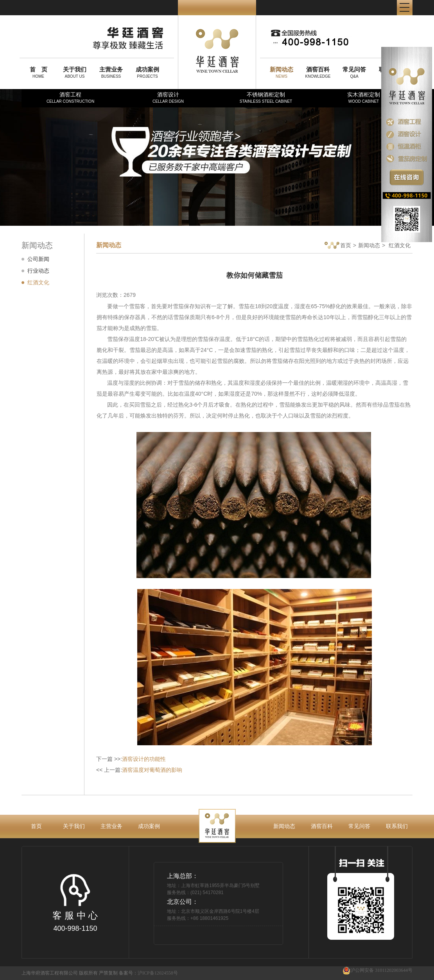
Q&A (354, 72)
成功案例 (149, 826)
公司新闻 (38, 259)
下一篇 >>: (131, 759)
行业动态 (38, 271)
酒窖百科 (322, 826)
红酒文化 (38, 282)
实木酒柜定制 (364, 97)
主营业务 (111, 826)
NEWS (282, 72)
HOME (38, 72)
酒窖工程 (70, 97)
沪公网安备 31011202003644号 (378, 970)
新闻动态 (369, 245)
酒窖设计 (168, 97)
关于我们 (74, 826)
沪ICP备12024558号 (158, 973)
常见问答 (359, 826)
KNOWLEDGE (318, 72)
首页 (338, 246)
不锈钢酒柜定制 (266, 97)
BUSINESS (111, 72)
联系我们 (397, 826)
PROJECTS (147, 72)
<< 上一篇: (139, 770)
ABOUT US (75, 72)
